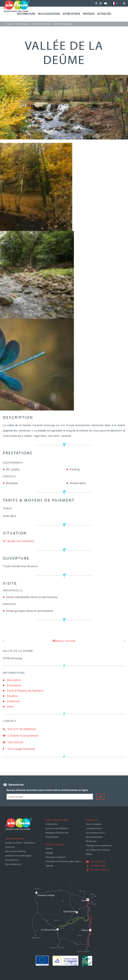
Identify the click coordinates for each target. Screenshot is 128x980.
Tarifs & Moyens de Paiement (25, 691)
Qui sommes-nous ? (96, 833)
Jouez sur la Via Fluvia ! (57, 828)
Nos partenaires (94, 837)
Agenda (50, 866)
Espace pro (98, 866)
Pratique (89, 14)
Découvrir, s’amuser (42, 24)
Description (14, 680)
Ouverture (13, 701)
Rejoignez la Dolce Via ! (57, 833)
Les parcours (12, 860)
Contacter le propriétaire (21, 736)
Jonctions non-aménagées (18, 856)
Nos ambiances (13, 864)
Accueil (10, 24)
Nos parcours (26, 14)
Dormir (49, 848)
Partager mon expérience (99, 845)
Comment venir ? (94, 828)
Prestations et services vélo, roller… (64, 861)
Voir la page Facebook (19, 749)
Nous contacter (94, 824)
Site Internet (13, 742)
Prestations (14, 685)
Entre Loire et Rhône (15, 851)
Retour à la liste (64, 641)
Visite (10, 706)
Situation (12, 696)
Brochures (91, 841)
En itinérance (52, 837)
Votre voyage (71, 14)
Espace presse (100, 870)
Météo (89, 854)
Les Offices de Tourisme (98, 850)
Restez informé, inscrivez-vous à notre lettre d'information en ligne (47, 790)
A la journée (52, 824)
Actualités (104, 14)
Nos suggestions (49, 14)
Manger (50, 853)
